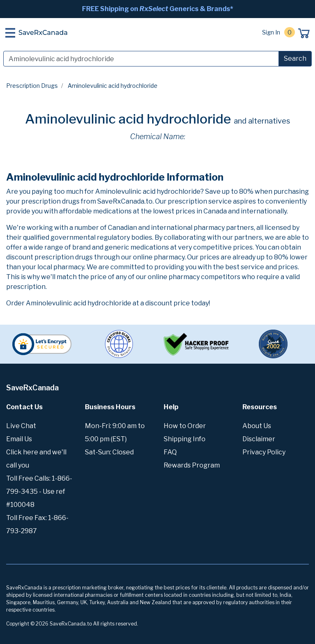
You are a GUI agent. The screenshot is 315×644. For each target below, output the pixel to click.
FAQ (170, 452)
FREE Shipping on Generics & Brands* (157, 9)
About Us (257, 426)
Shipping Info (185, 439)
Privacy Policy (264, 452)
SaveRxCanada (43, 33)
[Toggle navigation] (10, 33)
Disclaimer (259, 439)
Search (295, 58)
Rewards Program (192, 465)
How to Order (185, 426)
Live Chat (21, 426)
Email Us (19, 439)
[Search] (141, 59)
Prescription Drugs (32, 86)
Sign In (271, 32)
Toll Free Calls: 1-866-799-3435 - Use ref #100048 (39, 492)
